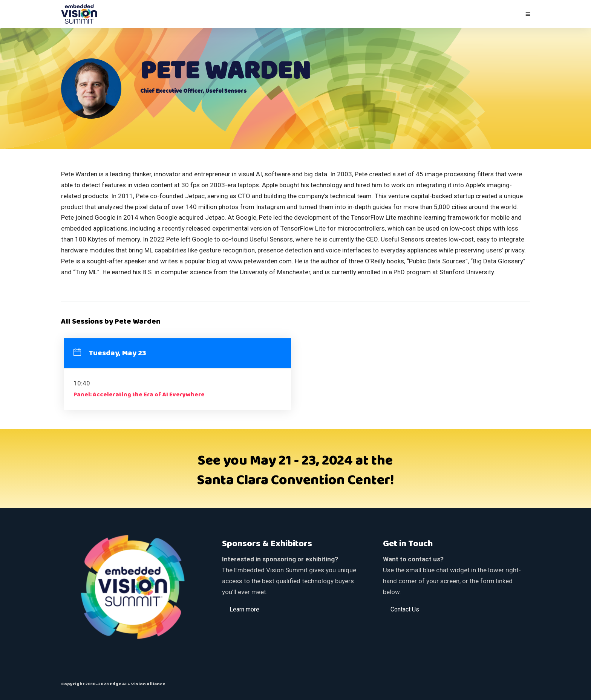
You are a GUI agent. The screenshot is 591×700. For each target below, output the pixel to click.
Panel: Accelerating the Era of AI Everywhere (139, 395)
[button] (244, 609)
